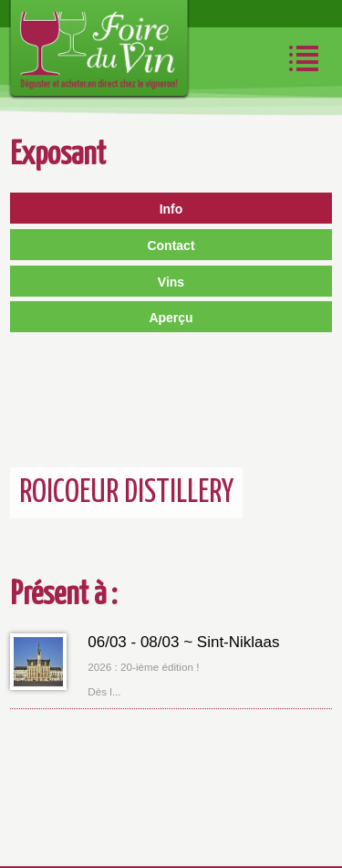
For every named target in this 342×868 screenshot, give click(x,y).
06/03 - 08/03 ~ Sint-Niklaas (183, 642)
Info (171, 209)
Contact (171, 246)
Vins (171, 282)
